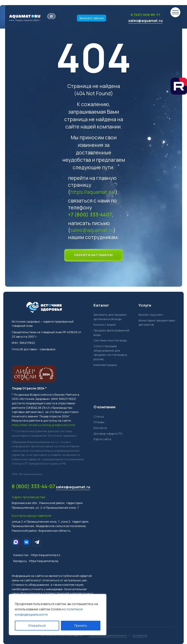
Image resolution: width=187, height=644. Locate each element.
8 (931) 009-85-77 (145, 15)
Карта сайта (102, 439)
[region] (58, 615)
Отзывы (99, 422)
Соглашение (140, 635)
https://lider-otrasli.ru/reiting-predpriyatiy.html (43, 425)
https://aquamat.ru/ (93, 192)
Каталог (101, 305)
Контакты (100, 428)
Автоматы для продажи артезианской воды (110, 317)
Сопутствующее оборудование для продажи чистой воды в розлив (110, 353)
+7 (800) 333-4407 (90, 215)
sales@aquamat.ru (145, 20)
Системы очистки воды (110, 340)
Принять (81, 626)
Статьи (99, 416)
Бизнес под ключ (151, 315)
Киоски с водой (105, 325)
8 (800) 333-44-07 (33, 486)
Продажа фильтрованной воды (111, 333)
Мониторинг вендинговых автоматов (157, 323)
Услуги (145, 305)
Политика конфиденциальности (108, 635)
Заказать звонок (92, 18)
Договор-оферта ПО (108, 434)
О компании (104, 407)
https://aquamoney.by (44, 561)
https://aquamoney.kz (46, 555)
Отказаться (37, 626)
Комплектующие (105, 365)
